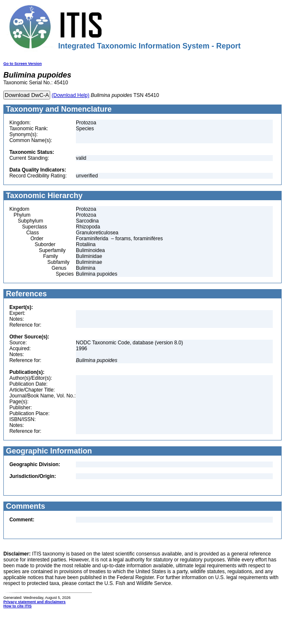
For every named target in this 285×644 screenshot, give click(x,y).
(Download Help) (71, 95)
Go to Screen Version (23, 64)
